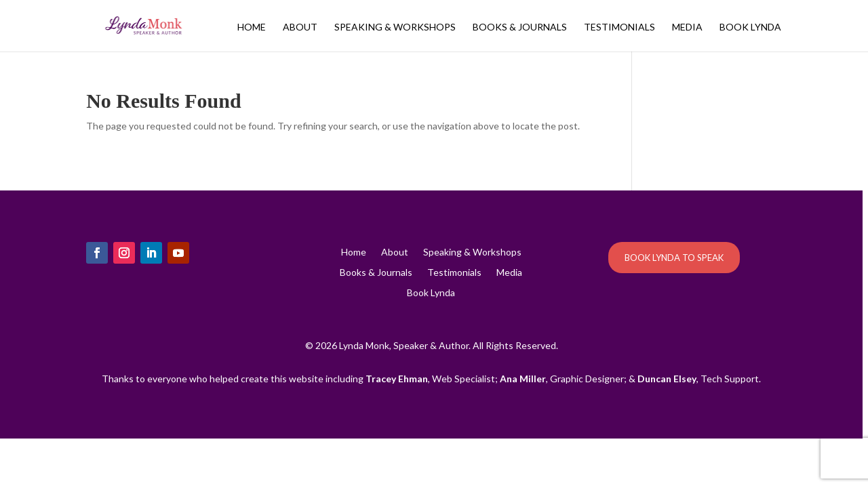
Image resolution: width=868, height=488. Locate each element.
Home (252, 27)
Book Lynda (750, 27)
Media (687, 27)
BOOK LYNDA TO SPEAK (674, 258)
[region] (434, 244)
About (300, 27)
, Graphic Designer (562, 379)
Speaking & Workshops (395, 27)
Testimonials (619, 27)
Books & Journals (520, 27)
